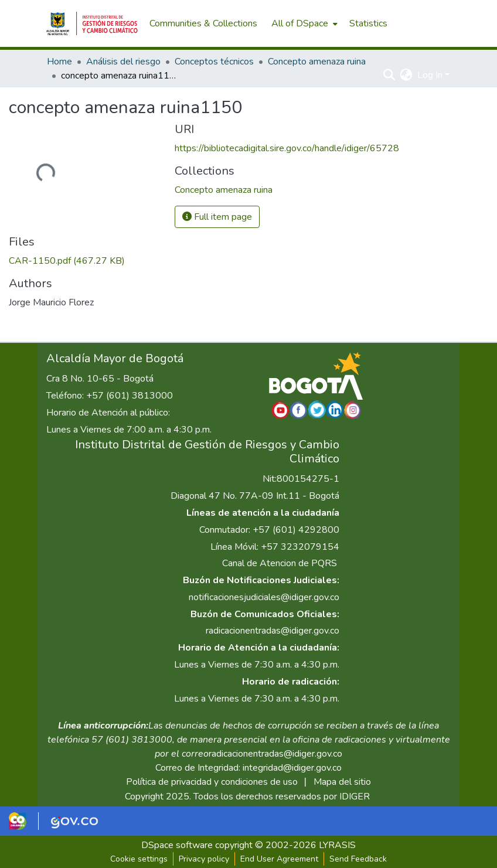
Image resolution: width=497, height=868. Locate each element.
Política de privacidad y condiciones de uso (212, 782)
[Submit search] (389, 75)
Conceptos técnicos (214, 62)
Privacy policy (204, 859)
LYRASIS (337, 845)
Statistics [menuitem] (368, 23)
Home (59, 62)
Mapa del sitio (342, 782)
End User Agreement (279, 859)
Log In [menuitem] (430, 75)
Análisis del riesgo (123, 62)
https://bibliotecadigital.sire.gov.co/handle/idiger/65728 (287, 148)
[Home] (92, 23)
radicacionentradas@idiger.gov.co (273, 631)
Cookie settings (139, 859)
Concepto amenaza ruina (317, 62)
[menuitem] (303, 23)
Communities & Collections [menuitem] (203, 23)
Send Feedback (358, 859)
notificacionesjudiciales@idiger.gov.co (264, 597)
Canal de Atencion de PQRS (280, 563)
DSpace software (177, 845)
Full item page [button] (217, 217)
